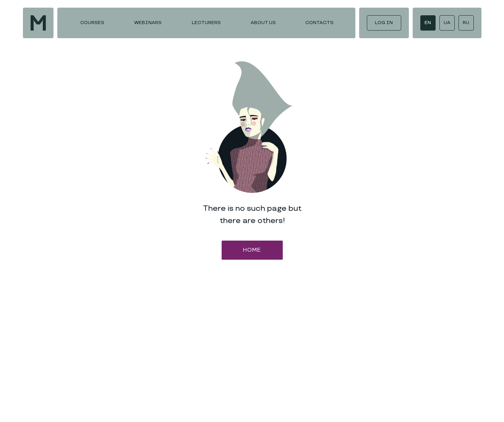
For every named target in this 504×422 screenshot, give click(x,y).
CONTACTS (319, 23)
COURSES (92, 23)
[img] (38, 23)
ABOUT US (263, 23)
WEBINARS (148, 23)
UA (447, 23)
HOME (252, 250)
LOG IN (384, 23)
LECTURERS (206, 23)
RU (466, 23)
